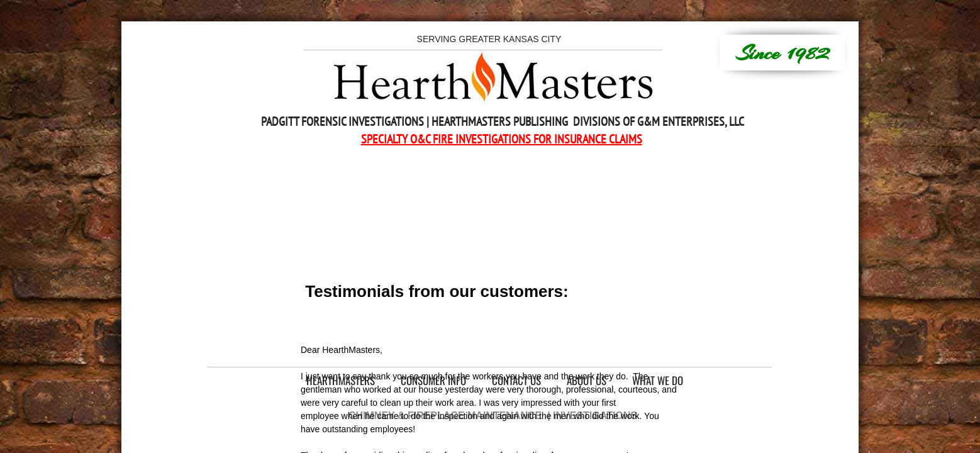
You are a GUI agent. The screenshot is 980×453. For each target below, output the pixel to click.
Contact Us (516, 380)
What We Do (658, 380)
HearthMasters (341, 380)
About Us (587, 380)
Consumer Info (433, 380)
